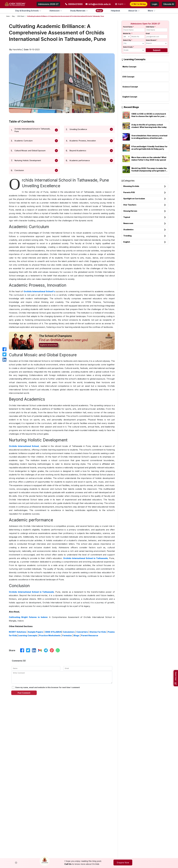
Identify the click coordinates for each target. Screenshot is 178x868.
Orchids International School (24, 446)
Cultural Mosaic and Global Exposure (30, 151)
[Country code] (127, 37)
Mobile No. (128, 33)
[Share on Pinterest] (52, 650)
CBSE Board (21, 16)
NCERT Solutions (18, 632)
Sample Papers (35, 632)
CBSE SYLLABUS (53, 632)
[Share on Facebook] (22, 650)
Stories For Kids (98, 632)
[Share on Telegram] (46, 650)
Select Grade (128, 47)
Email (148, 33)
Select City (128, 40)
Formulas (67, 635)
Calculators (68, 632)
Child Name (151, 27)
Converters (82, 632)
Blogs (76, 635)
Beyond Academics (78, 151)
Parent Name (128, 27)
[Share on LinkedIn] (34, 650)
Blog (13, 16)
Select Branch (151, 40)
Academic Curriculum (24, 141)
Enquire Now (126, 863)
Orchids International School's (39, 291)
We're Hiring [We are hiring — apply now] (139, 4)
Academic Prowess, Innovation (83, 141)
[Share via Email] (40, 650)
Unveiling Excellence (78, 129)
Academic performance (80, 160)
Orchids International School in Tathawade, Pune (32, 130)
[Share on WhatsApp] (58, 650)
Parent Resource (89, 635)
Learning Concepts (28, 635)
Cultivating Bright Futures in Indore (28, 617)
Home (8, 16)
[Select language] (120, 4)
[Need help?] (176, 678)
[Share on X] (28, 650)
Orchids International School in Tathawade (85, 558)
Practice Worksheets (50, 635)
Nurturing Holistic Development (28, 160)
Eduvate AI (169, 4)
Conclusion (19, 170)
